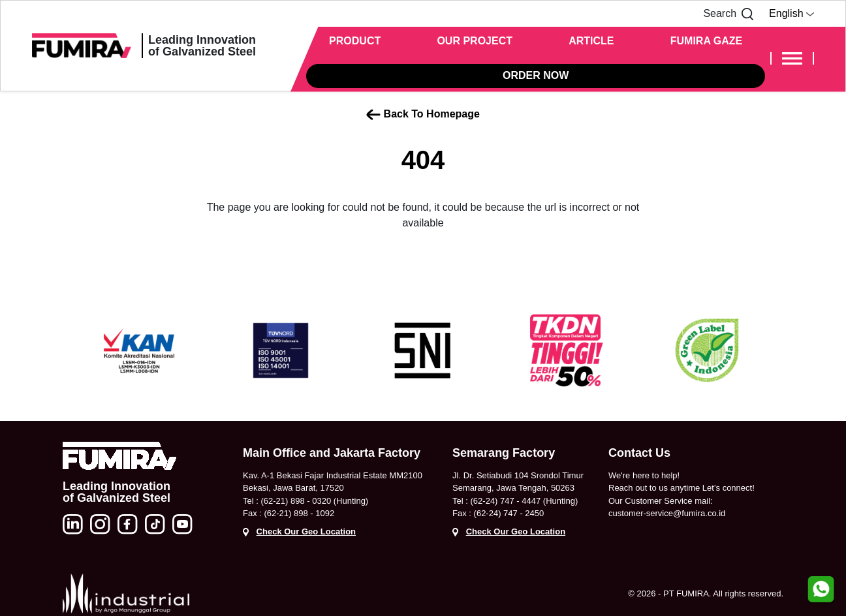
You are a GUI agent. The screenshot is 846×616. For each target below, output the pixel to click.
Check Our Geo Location (306, 531)
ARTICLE (591, 41)
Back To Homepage (423, 114)
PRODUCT (355, 41)
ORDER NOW (536, 75)
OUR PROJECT (475, 41)
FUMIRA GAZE (707, 41)
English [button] (791, 13)
